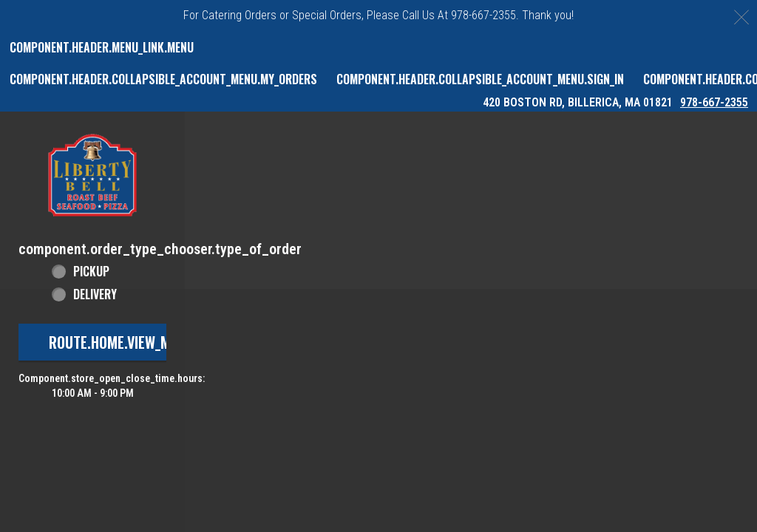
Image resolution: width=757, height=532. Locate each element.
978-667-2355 (714, 102)
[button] (92, 175)
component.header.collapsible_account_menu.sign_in (480, 79)
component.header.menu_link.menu (102, 47)
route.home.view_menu (121, 342)
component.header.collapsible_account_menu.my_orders (163, 79)
